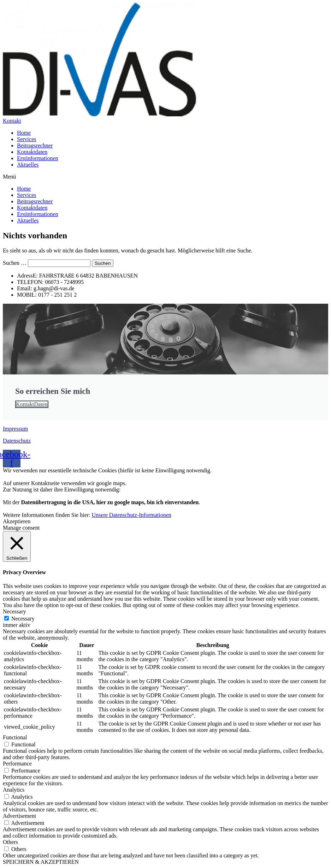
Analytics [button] (14, 790)
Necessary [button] (14, 611)
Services (26, 139)
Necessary (23, 619)
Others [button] (10, 842)
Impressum (15, 429)
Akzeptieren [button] (17, 521)
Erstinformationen (37, 158)
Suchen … (15, 263)
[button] (165, 177)
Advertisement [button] (19, 816)
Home (24, 133)
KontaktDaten (32, 404)
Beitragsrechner (35, 145)
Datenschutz (17, 441)
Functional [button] (15, 737)
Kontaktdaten (32, 152)
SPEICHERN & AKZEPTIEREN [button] (41, 862)
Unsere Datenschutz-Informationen (132, 515)
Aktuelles (28, 165)
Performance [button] (17, 764)
